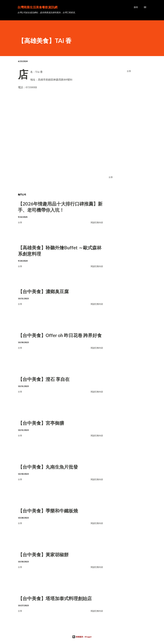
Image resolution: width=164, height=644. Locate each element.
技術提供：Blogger (82, 637)
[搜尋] (136, 7)
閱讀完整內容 (97, 222)
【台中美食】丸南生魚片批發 (48, 467)
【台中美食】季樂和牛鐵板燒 (48, 511)
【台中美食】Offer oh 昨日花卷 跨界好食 (60, 335)
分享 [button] (129, 71)
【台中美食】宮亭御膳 (41, 423)
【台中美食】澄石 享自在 (44, 379)
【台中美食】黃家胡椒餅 (43, 554)
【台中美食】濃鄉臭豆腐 (43, 291)
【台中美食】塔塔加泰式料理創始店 (55, 598)
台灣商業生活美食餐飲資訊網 (37, 7)
